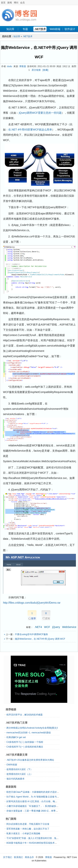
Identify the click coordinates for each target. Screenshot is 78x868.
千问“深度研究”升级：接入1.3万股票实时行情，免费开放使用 (37, 838)
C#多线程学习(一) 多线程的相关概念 (25, 747)
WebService (69, 627)
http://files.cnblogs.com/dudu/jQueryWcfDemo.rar (32, 603)
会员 (22, 3)
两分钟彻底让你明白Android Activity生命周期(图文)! (32, 728)
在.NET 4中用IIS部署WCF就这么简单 (30, 130)
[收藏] (45, 70)
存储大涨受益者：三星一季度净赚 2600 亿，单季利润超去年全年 (39, 811)
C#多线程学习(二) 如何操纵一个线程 (25, 742)
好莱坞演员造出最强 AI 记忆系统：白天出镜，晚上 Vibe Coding (38, 801)
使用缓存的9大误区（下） (19, 769)
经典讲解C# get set (16, 737)
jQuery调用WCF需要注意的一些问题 (40, 113)
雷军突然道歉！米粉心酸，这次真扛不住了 (28, 829)
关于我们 (8, 857)
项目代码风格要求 (15, 779)
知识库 (10, 29)
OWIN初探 (12, 765)
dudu (10, 66)
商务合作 (29, 857)
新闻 (10, 3)
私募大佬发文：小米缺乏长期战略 (23, 833)
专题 (25, 29)
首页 (3, 3)
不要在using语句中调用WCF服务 (31, 634)
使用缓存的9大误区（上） (19, 774)
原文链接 (36, 70)
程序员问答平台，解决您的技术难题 (24, 715)
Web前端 (55, 29)
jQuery (56, 627)
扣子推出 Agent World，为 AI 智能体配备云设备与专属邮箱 (36, 797)
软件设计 (70, 29)
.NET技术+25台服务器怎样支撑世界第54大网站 (30, 760)
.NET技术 (40, 29)
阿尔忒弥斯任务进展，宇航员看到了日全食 (28, 824)
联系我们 (18, 857)
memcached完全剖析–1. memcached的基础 (29, 733)
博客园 (23, 66)
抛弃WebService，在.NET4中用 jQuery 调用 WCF (40, 639)
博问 (16, 3)
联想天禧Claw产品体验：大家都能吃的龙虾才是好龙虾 (34, 792)
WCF (47, 627)
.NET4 (38, 627)
